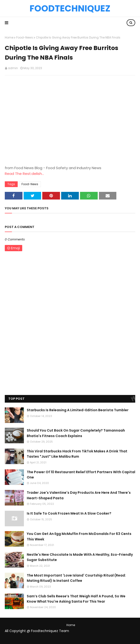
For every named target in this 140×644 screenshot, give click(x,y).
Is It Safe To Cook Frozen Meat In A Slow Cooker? (69, 513)
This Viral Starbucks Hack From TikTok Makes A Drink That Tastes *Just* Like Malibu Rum (77, 454)
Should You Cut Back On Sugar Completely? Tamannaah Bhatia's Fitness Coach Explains (76, 433)
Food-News (25, 37)
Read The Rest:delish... (24, 174)
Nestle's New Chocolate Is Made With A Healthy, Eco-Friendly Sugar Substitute (80, 557)
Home (9, 37)
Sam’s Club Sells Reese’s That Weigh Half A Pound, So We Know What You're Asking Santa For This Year (76, 599)
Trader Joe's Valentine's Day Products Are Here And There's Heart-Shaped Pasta (79, 495)
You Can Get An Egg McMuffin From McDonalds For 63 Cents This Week (79, 536)
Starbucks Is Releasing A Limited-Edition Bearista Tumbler (78, 410)
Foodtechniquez (70, 8)
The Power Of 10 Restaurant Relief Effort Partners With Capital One (81, 475)
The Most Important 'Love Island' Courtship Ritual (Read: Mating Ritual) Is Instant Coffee (76, 578)
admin (13, 68)
